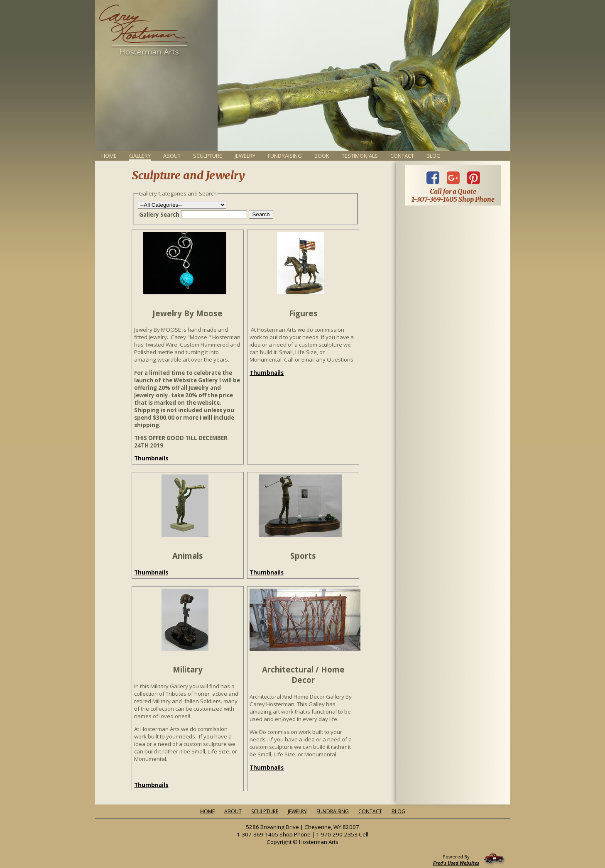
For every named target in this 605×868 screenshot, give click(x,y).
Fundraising (285, 156)
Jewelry (245, 156)
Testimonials (360, 156)
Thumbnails (151, 458)
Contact (402, 156)
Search (261, 214)
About (172, 156)
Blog (434, 156)
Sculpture (208, 156)
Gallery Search (159, 215)
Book (322, 156)
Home (109, 156)
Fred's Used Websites (456, 863)
